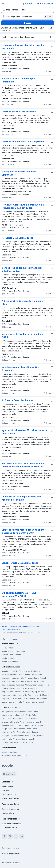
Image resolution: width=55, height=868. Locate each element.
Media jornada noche (10, 661)
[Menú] (3, 3)
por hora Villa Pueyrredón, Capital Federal (18, 742)
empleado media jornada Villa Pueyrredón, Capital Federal (24, 692)
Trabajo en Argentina (11, 798)
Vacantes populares (10, 752)
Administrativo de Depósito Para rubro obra (23, 303)
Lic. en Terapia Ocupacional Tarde (20, 563)
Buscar (28, 23)
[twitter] (16, 836)
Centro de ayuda (9, 794)
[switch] (51, 37)
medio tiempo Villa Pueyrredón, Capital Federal (20, 715)
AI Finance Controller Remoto (18, 400)
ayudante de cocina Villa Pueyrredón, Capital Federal (22, 725)
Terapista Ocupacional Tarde (18, 238)
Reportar (48, 71)
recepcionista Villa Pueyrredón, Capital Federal (20, 729)
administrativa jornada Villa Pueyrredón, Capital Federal (23, 681)
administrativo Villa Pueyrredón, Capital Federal (20, 732)
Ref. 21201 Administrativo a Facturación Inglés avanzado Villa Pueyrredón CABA (23, 465)
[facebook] (4, 836)
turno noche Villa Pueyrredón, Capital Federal (19, 718)
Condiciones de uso (10, 848)
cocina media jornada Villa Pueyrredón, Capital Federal (23, 702)
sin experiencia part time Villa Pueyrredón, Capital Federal (24, 736)
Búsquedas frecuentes (13, 639)
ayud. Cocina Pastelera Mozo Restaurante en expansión (24, 432)
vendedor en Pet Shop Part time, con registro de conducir (21, 498)
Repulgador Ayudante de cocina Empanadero (19, 173)
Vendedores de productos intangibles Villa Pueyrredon (22, 269)
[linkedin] (22, 836)
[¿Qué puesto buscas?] (27, 10)
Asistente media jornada (11, 655)
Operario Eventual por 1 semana (19, 112)
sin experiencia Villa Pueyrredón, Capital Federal (20, 712)
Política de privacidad (11, 853)
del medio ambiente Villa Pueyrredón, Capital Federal (22, 675)
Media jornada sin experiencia (13, 651)
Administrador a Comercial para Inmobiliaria (19, 80)
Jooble (18, 863)
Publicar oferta (8, 813)
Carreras (6, 791)
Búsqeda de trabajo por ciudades (15, 755)
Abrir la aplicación (45, 4)
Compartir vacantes (10, 809)
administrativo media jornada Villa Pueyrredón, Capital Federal (26, 685)
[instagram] (10, 836)
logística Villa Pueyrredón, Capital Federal (18, 739)
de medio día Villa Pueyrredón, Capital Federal (19, 688)
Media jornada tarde (10, 658)
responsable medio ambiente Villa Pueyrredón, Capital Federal (25, 695)
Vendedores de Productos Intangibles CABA (22, 336)
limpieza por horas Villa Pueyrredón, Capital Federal (21, 722)
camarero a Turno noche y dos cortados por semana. (23, 47)
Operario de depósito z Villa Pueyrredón (23, 142)
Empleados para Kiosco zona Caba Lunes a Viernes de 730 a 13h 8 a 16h (24, 531)
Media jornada (7, 648)
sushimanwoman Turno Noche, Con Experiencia (21, 369)
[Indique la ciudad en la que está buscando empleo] (27, 17)
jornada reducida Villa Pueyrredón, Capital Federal (21, 671)
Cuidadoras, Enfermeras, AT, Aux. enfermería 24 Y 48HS (19, 594)
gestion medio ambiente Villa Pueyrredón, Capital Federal (24, 678)
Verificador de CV (9, 828)
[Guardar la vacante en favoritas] (52, 46)
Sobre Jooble (8, 787)
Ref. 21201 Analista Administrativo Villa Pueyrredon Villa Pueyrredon (23, 206)
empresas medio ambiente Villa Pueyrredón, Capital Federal (25, 698)
